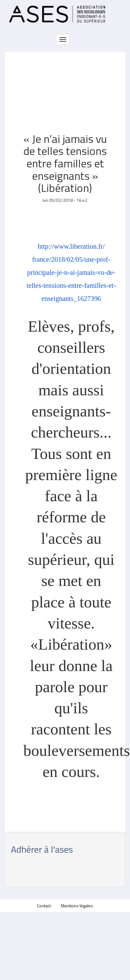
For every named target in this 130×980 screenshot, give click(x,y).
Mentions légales (77, 906)
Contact (44, 906)
